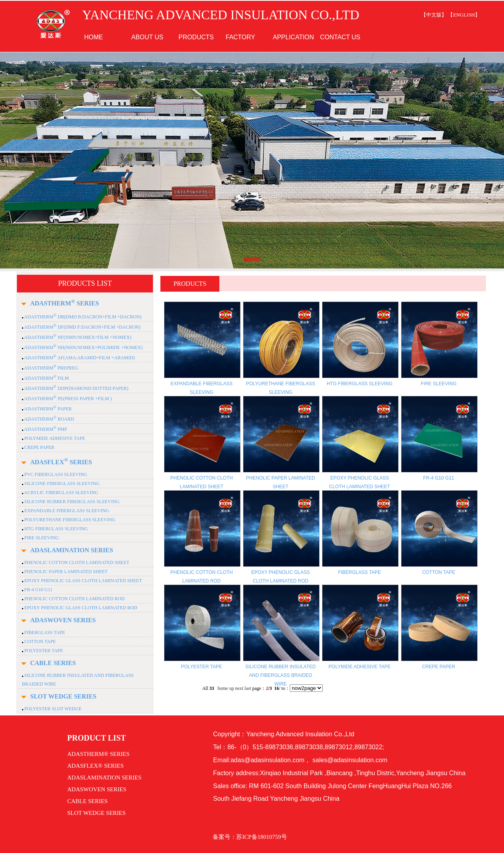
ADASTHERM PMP (45, 429)
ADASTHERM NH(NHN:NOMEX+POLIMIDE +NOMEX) (83, 347)
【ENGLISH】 (464, 15)
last (248, 688)
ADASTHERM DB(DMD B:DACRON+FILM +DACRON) (82, 317)
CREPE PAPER (39, 447)
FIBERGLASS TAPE (44, 632)
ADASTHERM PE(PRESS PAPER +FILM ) (68, 399)
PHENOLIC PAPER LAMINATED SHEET (65, 572)
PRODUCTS (196, 37)
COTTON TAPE (40, 642)
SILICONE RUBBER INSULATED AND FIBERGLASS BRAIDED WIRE (281, 675)
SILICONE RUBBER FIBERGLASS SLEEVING (71, 502)
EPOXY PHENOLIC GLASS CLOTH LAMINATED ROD (80, 608)
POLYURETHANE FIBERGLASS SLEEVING (69, 520)
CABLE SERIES (53, 663)
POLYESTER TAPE (43, 651)
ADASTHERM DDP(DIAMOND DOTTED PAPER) (76, 388)
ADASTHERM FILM (46, 378)
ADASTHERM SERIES (65, 303)
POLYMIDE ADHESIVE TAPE (54, 438)
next (239, 688)
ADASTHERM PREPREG (51, 368)
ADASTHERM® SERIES (98, 754)
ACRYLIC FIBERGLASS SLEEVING (61, 493)
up (232, 688)
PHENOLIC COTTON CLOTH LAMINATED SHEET (76, 563)
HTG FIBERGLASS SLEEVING (55, 529)
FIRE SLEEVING (41, 538)
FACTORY (240, 37)
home (223, 688)
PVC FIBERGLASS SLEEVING (55, 474)
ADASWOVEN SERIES (63, 620)
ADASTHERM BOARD (49, 419)
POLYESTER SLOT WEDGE (52, 709)
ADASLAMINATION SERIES (72, 550)
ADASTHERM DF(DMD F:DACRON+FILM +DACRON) (82, 327)
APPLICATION (293, 37)
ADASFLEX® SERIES (96, 766)
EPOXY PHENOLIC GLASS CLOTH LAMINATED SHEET (83, 581)
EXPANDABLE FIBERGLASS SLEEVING (66, 511)
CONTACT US (340, 37)
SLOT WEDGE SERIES (63, 696)
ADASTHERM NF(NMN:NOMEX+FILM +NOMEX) (77, 337)
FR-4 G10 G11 (38, 590)
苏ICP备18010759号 (261, 837)
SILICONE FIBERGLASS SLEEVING (61, 483)
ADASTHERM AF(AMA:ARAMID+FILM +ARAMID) (79, 358)
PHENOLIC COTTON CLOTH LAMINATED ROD (74, 599)
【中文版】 (434, 15)
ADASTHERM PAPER (48, 409)
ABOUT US (147, 37)
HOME (94, 37)
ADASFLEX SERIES (61, 462)
